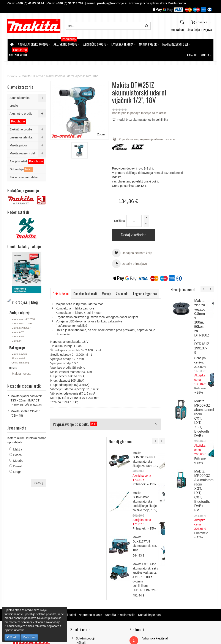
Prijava (207, 29)
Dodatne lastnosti (85, 293)
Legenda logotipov (65, 302)
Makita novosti (19, 353)
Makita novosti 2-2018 (23, 318)
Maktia (18, 448)
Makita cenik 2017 (21, 327)
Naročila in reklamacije (120, 531)
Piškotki (73, 559)
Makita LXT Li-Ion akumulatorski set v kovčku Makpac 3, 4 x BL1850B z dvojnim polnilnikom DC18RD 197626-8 (200, 494)
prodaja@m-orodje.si (112, 3)
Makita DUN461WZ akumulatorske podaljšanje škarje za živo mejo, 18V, (200, 419)
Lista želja (193, 29)
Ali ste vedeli (18, 357)
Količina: (114, 220)
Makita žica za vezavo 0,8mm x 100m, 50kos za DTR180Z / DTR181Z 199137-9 (209, 128)
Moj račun (177, 29)
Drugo (17, 471)
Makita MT (17, 339)
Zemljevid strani (20, 531)
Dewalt (18, 465)
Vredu (13, 637)
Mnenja (107, 293)
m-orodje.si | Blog (45, 531)
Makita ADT (18, 331)
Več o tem (29, 637)
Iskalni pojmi (68, 531)
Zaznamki (122, 293)
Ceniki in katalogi (21, 361)
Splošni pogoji (77, 555)
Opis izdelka (61, 293)
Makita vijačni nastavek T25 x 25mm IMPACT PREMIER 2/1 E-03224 (26, 399)
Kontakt (73, 568)
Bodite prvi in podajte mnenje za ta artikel (134, 112)
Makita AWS (18, 335)
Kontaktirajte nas (150, 531)
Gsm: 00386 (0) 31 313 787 (181, 585)
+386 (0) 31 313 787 (70, 3)
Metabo (18, 459)
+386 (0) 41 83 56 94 (30, 3)
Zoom (95, 127)
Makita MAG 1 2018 (22, 322)
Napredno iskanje (91, 531)
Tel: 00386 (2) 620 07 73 (179, 581)
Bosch (18, 454)
